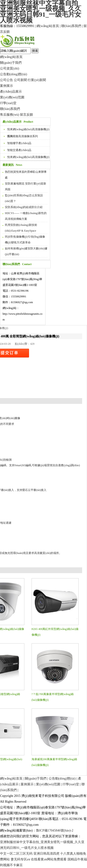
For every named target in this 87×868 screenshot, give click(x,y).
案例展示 (6, 86)
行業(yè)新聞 (37, 80)
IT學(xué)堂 (8, 103)
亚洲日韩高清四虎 (46, 854)
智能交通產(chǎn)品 (19, 150)
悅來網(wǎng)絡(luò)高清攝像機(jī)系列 (28, 130)
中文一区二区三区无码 (16, 854)
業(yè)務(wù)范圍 (12, 97)
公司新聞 (20, 80)
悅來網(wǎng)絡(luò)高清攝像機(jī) (28, 157)
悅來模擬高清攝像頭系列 (23, 136)
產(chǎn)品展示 (11, 92)
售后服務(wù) (10, 115)
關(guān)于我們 (11, 63)
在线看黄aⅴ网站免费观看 (49, 859)
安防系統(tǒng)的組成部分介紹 (24, 207)
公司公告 (6, 80)
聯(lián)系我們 (71, 26)
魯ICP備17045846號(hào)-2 (55, 830)
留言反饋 (26, 115)
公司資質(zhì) (10, 68)
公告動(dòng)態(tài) (14, 74)
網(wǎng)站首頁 (48, 26)
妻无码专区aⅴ (20, 859)
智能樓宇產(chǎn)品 (19, 143)
